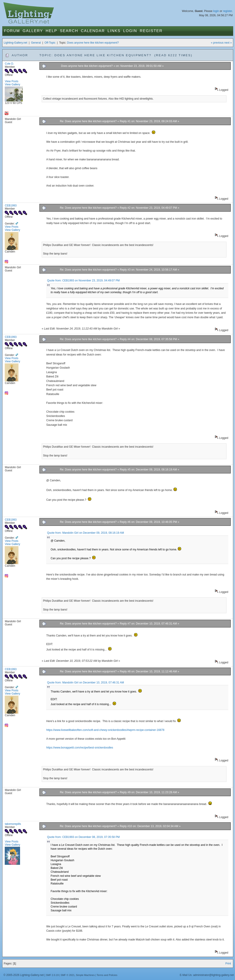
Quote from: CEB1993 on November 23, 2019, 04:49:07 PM (83, 281)
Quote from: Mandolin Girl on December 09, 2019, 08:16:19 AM (86, 533)
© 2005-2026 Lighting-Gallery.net (23, 975)
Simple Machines (85, 975)
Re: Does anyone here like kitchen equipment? (88, 121)
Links (114, 31)
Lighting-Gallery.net (15, 43)
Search (69, 31)
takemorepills (13, 824)
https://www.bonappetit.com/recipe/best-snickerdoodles (80, 748)
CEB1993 (11, 206)
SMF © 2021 (68, 975)
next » (228, 43)
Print (228, 964)
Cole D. (9, 64)
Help (51, 31)
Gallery (33, 31)
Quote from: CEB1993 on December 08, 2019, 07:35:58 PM (83, 837)
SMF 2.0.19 (52, 975)
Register (151, 31)
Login (130, 31)
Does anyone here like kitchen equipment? (93, 43)
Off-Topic (50, 43)
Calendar (93, 31)
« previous (217, 43)
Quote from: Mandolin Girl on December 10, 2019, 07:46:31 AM (86, 683)
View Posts (11, 81)
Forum (12, 31)
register (227, 11)
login (216, 11)
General (36, 43)
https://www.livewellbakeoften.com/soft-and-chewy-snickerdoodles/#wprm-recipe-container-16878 (105, 730)
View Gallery (12, 84)
